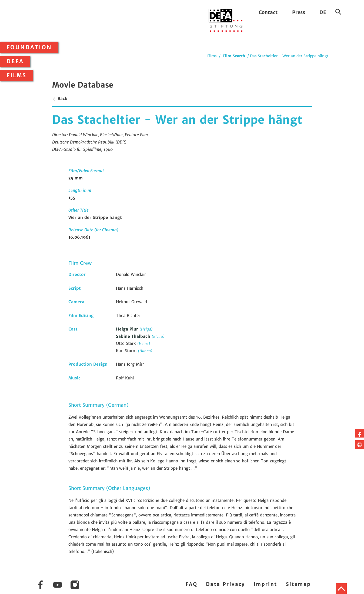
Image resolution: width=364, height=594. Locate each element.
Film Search (234, 56)
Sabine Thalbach (134, 336)
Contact (268, 12)
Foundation (29, 47)
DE (323, 12)
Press (299, 12)
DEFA (15, 61)
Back (60, 99)
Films (16, 75)
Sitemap (298, 584)
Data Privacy (226, 584)
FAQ (191, 584)
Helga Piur (128, 329)
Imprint (266, 584)
